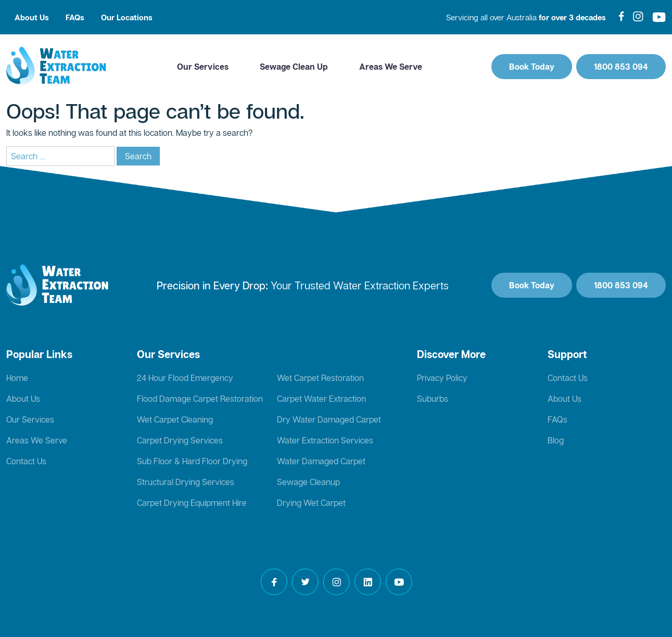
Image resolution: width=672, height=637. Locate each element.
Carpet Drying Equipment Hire (192, 503)
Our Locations (127, 17)
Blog (556, 440)
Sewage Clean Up (294, 67)
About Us (32, 17)
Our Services (203, 67)
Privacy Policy (442, 378)
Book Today (532, 67)
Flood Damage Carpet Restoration (200, 399)
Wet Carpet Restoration (320, 378)
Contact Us (26, 461)
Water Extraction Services (325, 440)
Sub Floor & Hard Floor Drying (192, 461)
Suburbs (433, 399)
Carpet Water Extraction (321, 399)
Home (17, 378)
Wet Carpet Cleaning (175, 419)
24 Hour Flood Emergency (185, 378)
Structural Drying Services (186, 482)
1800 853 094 (621, 67)
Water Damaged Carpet (321, 461)
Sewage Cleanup (308, 482)
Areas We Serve (391, 67)
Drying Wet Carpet (311, 503)
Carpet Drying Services (180, 440)
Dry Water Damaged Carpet (329, 419)
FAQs (75, 17)
